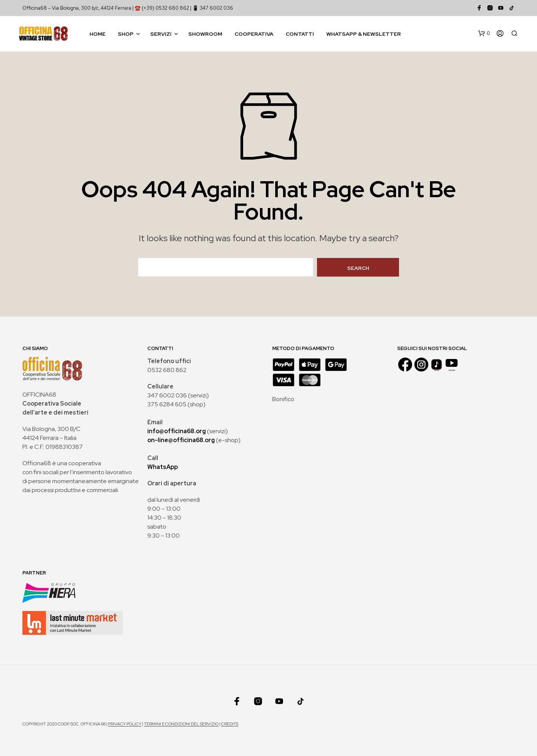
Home (98, 34)
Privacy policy (125, 724)
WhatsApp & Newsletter (364, 34)
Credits (230, 724)
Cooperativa (254, 34)
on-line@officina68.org (181, 440)
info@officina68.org (177, 431)
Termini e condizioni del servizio (181, 724)
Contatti (300, 34)
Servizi (161, 34)
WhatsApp (163, 467)
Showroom (205, 34)
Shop (126, 34)
